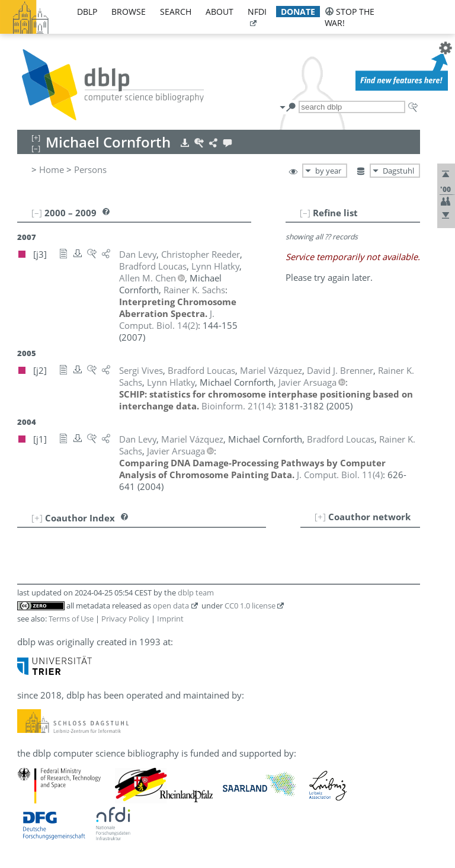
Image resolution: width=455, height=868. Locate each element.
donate (298, 12)
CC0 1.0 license (250, 606)
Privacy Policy (125, 619)
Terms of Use (71, 619)
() (167, 319)
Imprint (170, 619)
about (220, 12)
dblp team (196, 592)
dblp (87, 12)
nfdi (257, 12)
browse (129, 12)
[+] (320, 517)
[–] (305, 213)
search (176, 12)
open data (171, 606)
